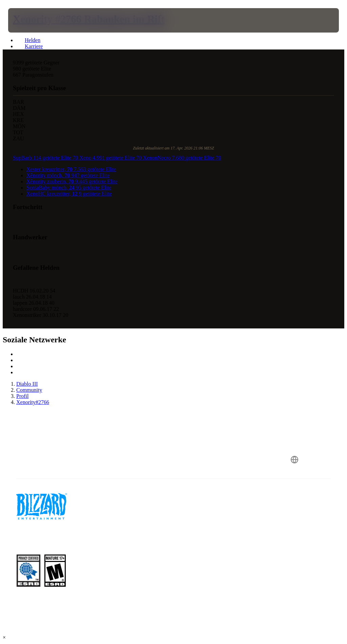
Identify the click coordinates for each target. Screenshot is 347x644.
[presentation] (28, 20)
